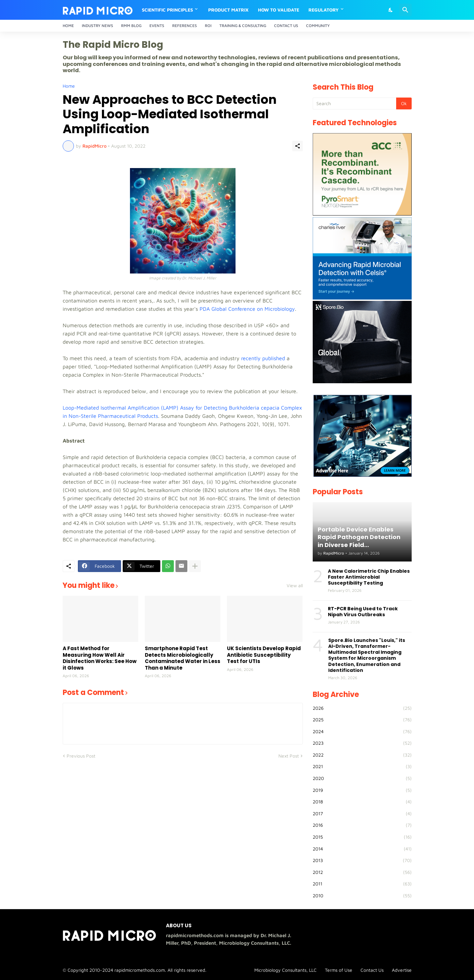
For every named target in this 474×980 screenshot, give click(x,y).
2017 (362, 814)
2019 (362, 790)
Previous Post (81, 756)
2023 (362, 743)
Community (318, 26)
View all (295, 586)
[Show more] (195, 566)
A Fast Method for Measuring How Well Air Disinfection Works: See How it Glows (100, 658)
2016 (362, 825)
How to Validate (279, 10)
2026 (362, 708)
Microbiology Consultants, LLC (285, 970)
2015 (362, 837)
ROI (208, 26)
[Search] (405, 10)
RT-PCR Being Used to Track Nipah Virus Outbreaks (363, 612)
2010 (362, 896)
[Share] (298, 146)
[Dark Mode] (391, 10)
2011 (362, 884)
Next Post (289, 756)
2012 (362, 872)
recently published (263, 358)
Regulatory (324, 10)
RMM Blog (131, 26)
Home (68, 26)
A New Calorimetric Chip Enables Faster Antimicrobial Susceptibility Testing (369, 577)
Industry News (97, 26)
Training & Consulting (243, 26)
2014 (362, 849)
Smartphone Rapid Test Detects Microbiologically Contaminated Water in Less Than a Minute (183, 658)
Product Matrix (228, 10)
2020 (362, 778)
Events (157, 26)
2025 (362, 720)
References (185, 26)
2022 (362, 755)
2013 (362, 860)
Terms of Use (339, 970)
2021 (362, 766)
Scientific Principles (167, 10)
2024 (362, 732)
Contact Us (286, 26)
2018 (362, 802)
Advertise (402, 970)
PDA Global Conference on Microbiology (247, 309)
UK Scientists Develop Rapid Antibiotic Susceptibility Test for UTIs (264, 655)
